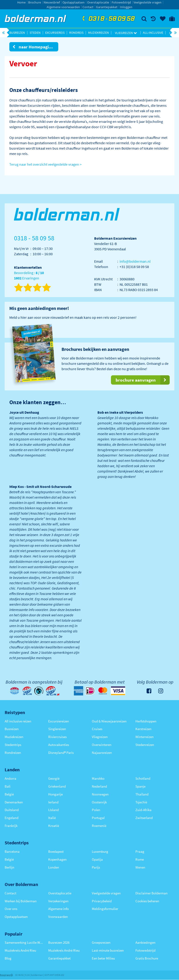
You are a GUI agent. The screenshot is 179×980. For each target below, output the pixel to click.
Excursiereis (55, 33)
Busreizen (17, 33)
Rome (140, 859)
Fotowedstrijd (121, 2)
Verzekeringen (58, 901)
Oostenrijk (99, 802)
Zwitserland (144, 818)
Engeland (12, 818)
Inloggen (126, 7)
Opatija (97, 859)
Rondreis (76, 33)
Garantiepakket (107, 7)
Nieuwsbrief (52, 2)
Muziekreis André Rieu (20, 950)
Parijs (96, 867)
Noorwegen (100, 794)
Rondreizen (13, 753)
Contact (88, 7)
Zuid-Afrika (143, 810)
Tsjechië (141, 802)
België (9, 794)
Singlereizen (57, 729)
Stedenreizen (145, 745)
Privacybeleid (102, 901)
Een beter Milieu (103, 958)
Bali (8, 786)
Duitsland (12, 810)
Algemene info (59, 909)
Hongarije (55, 794)
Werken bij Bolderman (21, 901)
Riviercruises (57, 737)
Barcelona (12, 851)
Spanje (140, 786)
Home (21, 2)
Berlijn (9, 867)
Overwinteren (102, 745)
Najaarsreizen (102, 753)
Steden (35, 33)
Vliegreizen (126, 33)
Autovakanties (59, 745)
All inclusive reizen (18, 721)
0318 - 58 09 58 (108, 19)
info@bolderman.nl (135, 261)
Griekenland (57, 786)
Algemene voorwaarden (63, 7)
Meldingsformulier (105, 909)
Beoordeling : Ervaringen (29, 276)
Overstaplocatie (98, 2)
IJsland (53, 810)
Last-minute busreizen (108, 950)
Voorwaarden (58, 917)
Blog (8, 958)
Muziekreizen (98, 33)
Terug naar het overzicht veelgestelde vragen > (45, 164)
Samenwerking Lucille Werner (24, 942)
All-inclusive (153, 33)
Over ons (11, 909)
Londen (54, 867)
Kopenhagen (57, 859)
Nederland (99, 786)
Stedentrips (13, 745)
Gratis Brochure (147, 958)
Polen (96, 810)
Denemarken (14, 802)
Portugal (98, 818)
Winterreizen (145, 737)
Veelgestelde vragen (148, 2)
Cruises (97, 729)
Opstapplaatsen (74, 2)
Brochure (35, 2)
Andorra (10, 778)
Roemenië (99, 826)
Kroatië (54, 826)
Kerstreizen (143, 729)
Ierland (53, 802)
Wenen (140, 867)
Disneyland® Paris (61, 753)
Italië (52, 818)
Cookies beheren (147, 901)
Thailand (142, 794)
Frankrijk (11, 826)
